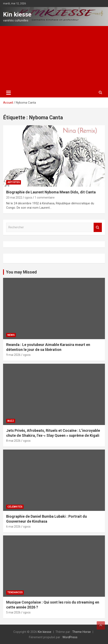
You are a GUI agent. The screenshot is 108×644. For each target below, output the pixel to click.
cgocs (28, 198)
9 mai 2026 (13, 355)
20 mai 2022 (14, 198)
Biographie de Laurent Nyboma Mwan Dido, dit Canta (51, 192)
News (11, 335)
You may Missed (21, 272)
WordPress (70, 637)
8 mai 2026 (13, 441)
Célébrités (15, 507)
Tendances (15, 592)
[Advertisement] (54, 57)
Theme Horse (82, 632)
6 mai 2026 (13, 527)
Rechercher (98, 227)
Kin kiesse (17, 14)
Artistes (14, 182)
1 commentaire (45, 198)
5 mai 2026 (13, 612)
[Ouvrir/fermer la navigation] (9, 93)
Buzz (11, 421)
